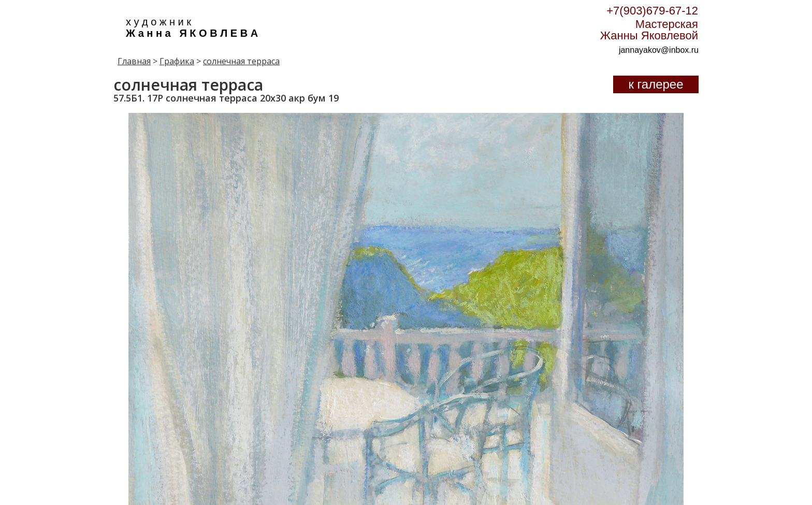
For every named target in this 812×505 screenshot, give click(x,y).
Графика (177, 61)
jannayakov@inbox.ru (659, 50)
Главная (134, 61)
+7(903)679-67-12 (652, 11)
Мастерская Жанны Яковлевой (649, 30)
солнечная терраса (241, 61)
